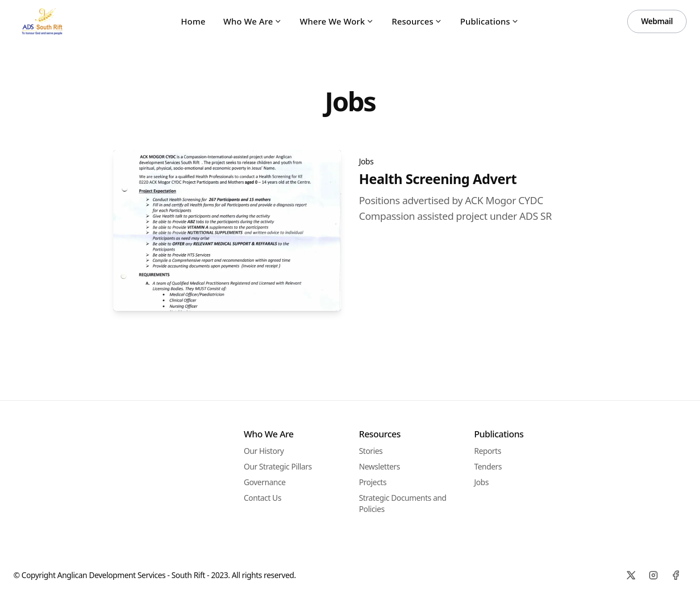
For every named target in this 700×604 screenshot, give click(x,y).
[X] (631, 575)
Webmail (657, 21)
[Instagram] (653, 575)
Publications (490, 21)
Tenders (488, 466)
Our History (264, 451)
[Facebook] (675, 575)
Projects (373, 482)
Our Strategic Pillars (278, 466)
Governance (265, 482)
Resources (417, 21)
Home (193, 21)
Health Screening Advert (438, 179)
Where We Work (337, 21)
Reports (488, 451)
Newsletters (379, 466)
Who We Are (252, 21)
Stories (371, 451)
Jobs (366, 161)
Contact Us (262, 498)
